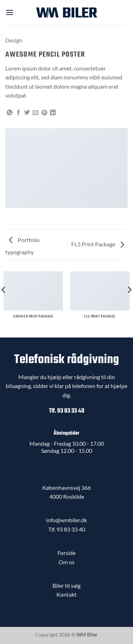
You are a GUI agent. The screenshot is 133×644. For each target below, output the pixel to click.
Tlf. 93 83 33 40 (67, 411)
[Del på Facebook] (18, 113)
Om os (66, 562)
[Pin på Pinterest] (44, 113)
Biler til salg (66, 585)
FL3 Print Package (98, 244)
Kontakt (66, 594)
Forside (66, 553)
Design (14, 40)
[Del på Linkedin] (53, 113)
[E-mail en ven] (35, 113)
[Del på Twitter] (27, 113)
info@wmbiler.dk (66, 520)
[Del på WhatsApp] (10, 113)
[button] (10, 12)
